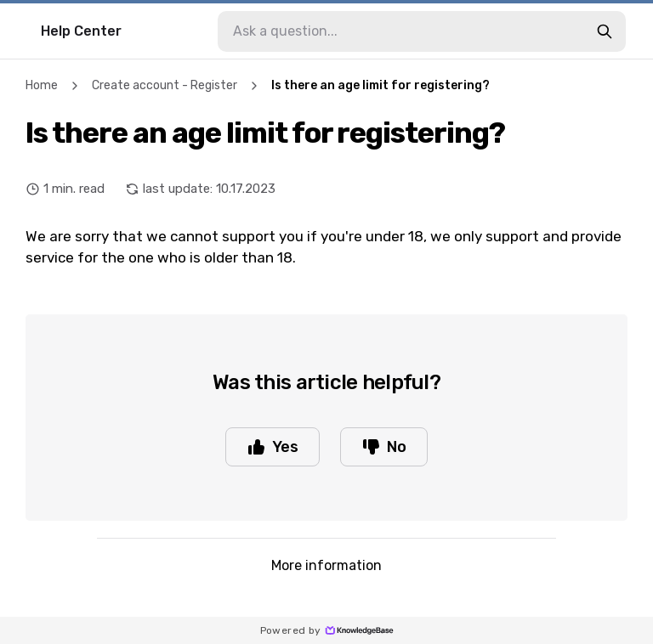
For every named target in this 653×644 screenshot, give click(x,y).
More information (326, 565)
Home (42, 85)
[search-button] (605, 31)
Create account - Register (165, 85)
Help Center (81, 31)
